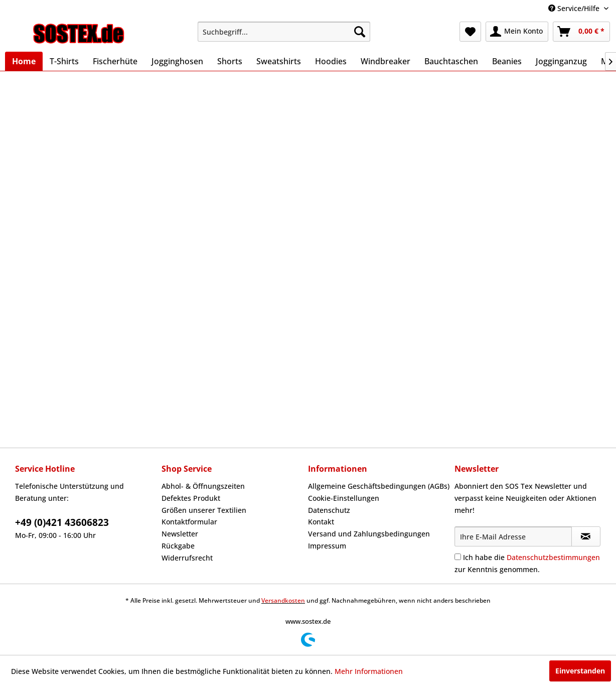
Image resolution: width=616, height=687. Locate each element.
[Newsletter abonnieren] (586, 536)
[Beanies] (507, 61)
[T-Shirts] (64, 61)
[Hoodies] (331, 61)
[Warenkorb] (581, 32)
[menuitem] (284, 32)
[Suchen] (360, 32)
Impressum (327, 546)
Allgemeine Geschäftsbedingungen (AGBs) (379, 486)
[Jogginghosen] (177, 61)
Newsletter (180, 534)
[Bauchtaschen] (451, 61)
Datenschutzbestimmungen (553, 557)
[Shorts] (230, 61)
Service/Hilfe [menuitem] (575, 8)
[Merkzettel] (470, 32)
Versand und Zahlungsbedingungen (369, 534)
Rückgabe (178, 546)
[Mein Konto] (517, 32)
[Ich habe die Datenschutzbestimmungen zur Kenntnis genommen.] (458, 557)
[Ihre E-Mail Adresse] (513, 536)
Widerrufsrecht (187, 558)
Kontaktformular (189, 522)
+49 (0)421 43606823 (62, 522)
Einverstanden (580, 671)
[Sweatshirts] (279, 61)
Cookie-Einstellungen (344, 498)
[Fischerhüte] (115, 61)
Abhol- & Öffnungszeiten (203, 486)
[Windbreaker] (386, 61)
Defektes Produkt (191, 498)
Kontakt (321, 522)
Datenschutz (329, 510)
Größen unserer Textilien (204, 510)
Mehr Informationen (369, 671)
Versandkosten (283, 600)
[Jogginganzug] (561, 61)
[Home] (24, 61)
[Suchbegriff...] (284, 32)
